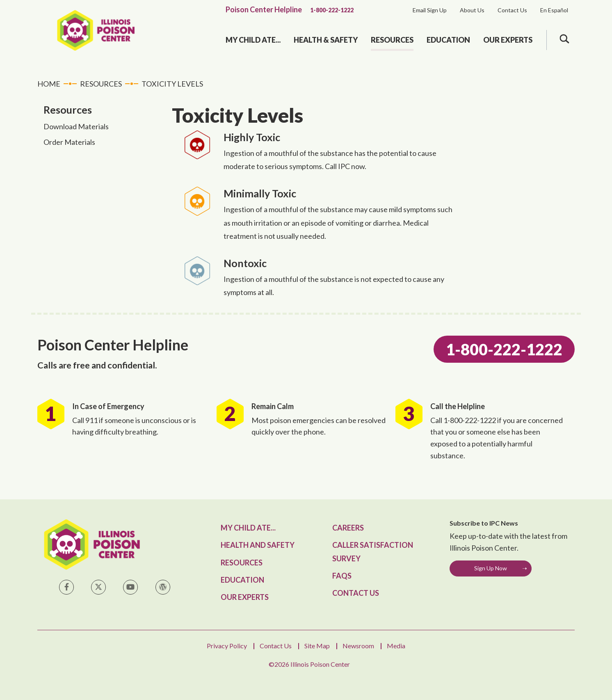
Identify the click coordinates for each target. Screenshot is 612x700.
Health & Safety (326, 40)
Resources (392, 40)
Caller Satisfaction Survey (373, 551)
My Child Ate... (253, 40)
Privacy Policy (227, 646)
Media (396, 646)
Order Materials (69, 142)
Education (448, 40)
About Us (472, 10)
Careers (348, 528)
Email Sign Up (430, 10)
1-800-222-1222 (332, 10)
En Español (554, 10)
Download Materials (76, 126)
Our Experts (508, 40)
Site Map (317, 646)
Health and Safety (258, 545)
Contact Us (512, 10)
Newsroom (358, 646)
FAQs (342, 576)
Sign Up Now (491, 568)
